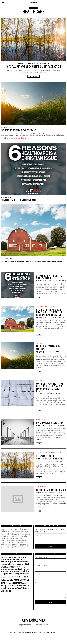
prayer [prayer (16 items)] (9, 577)
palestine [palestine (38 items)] (26, 571)
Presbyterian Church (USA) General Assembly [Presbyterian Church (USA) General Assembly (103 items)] (15, 578)
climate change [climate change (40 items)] (6, 559)
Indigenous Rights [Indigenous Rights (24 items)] (13, 569)
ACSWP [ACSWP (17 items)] (3, 557)
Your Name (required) (51, 559)
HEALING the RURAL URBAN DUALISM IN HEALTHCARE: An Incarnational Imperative (33, 261)
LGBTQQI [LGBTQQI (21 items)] (7, 571)
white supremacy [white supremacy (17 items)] (13, 588)
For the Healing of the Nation (51, 490)
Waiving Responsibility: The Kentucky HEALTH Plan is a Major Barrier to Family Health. (50, 387)
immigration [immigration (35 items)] (5, 569)
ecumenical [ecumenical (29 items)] (25, 562)
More (39, 298)
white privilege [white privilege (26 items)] (5, 588)
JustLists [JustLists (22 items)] (3, 571)
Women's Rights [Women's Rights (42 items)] (22, 588)
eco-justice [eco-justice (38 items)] (11, 561)
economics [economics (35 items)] (18, 562)
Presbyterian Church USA (52, 632)
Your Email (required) (51, 568)
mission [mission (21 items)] (12, 571)
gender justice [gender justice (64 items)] (15, 567)
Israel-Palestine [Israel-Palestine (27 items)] (27, 569)
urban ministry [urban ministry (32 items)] (25, 586)
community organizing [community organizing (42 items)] (18, 559)
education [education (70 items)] (12, 564)
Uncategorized (41, 487)
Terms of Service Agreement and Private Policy (27, 632)
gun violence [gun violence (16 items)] (23, 567)
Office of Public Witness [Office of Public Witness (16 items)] (18, 571)
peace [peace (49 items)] (6, 574)
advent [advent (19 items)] (8, 557)
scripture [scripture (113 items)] (18, 583)
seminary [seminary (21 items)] (24, 583)
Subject (51, 577)
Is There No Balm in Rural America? (18, 130)
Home (11, 632)
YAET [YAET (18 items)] (28, 588)
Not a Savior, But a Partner (50, 423)
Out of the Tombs (42, 306)
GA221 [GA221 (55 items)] (26, 564)
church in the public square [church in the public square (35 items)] (19, 557)
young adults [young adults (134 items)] (7, 591)
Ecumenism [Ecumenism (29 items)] (4, 564)
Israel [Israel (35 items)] (20, 569)
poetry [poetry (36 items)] (22, 574)
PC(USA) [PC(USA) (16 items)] (2, 574)
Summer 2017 (46, 63)
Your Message (51, 590)
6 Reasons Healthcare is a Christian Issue (19, 200)
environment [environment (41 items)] (20, 564)
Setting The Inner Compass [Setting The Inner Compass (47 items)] (11, 586)
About (15, 632)
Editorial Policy (42, 632)
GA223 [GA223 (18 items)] (8, 567)
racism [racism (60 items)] (10, 583)
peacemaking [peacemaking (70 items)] (14, 573)
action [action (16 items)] (6, 557)
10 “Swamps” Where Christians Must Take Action (33, 66)
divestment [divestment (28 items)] (4, 562)
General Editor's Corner (34, 63)
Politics (39, 273)
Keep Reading (33, 76)
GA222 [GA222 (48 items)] (3, 567)
